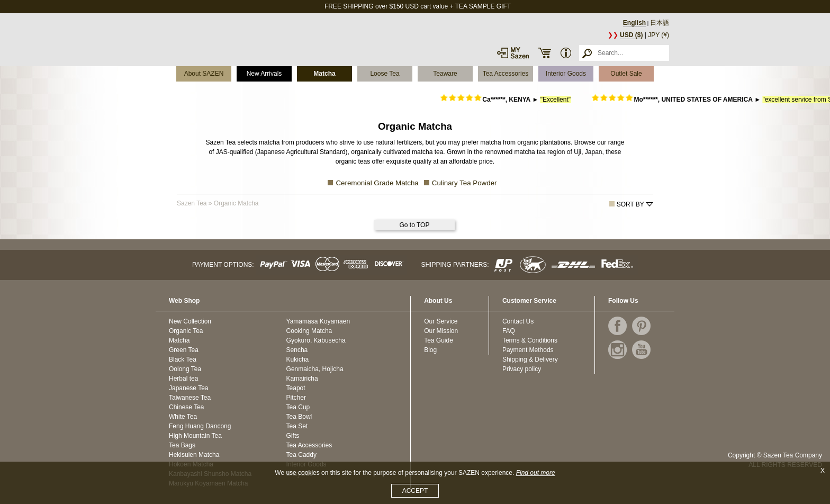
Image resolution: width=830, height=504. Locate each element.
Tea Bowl (299, 417)
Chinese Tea (187, 407)
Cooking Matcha (309, 331)
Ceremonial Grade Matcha (377, 183)
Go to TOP (415, 225)
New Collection (190, 321)
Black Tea (183, 359)
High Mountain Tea (195, 436)
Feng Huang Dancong (200, 426)
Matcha (324, 74)
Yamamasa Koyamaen (318, 321)
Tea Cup (298, 407)
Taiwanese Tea (190, 398)
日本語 (660, 23)
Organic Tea (186, 331)
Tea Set (297, 426)
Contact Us (518, 321)
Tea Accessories (506, 74)
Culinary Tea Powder (464, 183)
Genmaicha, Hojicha (315, 369)
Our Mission (441, 331)
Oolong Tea (185, 369)
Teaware (445, 74)
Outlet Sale (626, 74)
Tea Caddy (301, 455)
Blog (430, 350)
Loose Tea (385, 74)
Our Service (441, 321)
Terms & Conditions (530, 340)
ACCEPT (415, 491)
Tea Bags (182, 445)
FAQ (509, 331)
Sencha (297, 350)
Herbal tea (183, 379)
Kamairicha (302, 379)
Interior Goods (566, 74)
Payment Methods (528, 350)
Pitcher (296, 398)
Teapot (296, 388)
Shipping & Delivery (530, 359)
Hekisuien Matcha (194, 455)
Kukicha (298, 359)
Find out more (536, 473)
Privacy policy (522, 369)
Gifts (293, 436)
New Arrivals (264, 74)
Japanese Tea (189, 388)
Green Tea (184, 350)
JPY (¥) (658, 35)
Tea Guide (439, 340)
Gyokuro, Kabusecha (316, 340)
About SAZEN (204, 74)
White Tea (183, 417)
